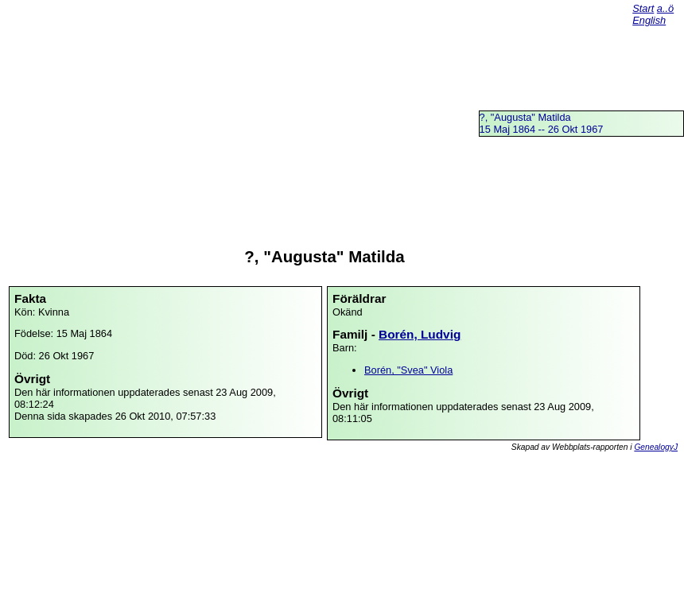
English (649, 20)
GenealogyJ (656, 447)
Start (643, 8)
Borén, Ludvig (420, 334)
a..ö (665, 8)
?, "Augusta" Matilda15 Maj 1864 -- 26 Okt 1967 (542, 123)
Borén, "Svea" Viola (408, 370)
